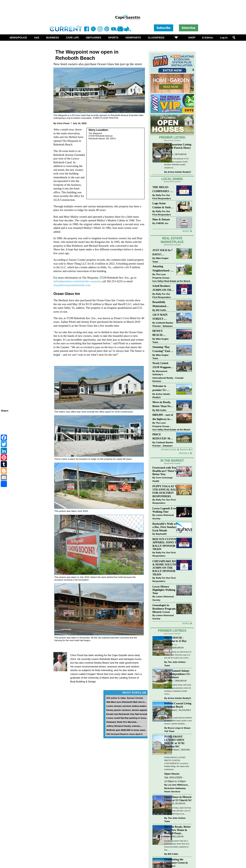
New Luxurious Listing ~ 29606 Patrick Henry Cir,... (178, 148)
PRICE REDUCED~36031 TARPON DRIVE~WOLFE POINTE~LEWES (163, 437)
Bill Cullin (161, 310)
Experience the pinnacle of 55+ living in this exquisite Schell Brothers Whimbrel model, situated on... (177, 163)
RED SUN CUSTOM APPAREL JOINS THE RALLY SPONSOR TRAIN (166, 544)
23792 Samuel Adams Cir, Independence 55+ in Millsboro (178, 674)
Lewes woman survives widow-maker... (127, 706)
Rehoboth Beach (172, 750)
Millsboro (169, 154)
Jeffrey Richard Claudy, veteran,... (124, 726)
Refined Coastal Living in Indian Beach (178, 705)
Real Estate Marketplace (172, 240)
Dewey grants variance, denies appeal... (127, 710)
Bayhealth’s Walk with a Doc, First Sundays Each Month (166, 527)
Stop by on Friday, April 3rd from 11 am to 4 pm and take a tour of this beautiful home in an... (178, 811)
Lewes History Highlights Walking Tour (164, 590)
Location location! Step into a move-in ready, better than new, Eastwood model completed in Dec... (177, 845)
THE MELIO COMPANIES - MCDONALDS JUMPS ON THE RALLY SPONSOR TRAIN (163, 190)
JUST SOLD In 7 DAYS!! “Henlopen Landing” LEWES (162, 253)
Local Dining (172, 179)
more (186, 623)
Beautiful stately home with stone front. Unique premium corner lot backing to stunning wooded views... (178, 689)
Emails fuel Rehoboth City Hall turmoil (127, 714)
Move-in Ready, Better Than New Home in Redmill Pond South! (162, 405)
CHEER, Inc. (162, 223)
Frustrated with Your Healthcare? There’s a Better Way (165, 471)
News (184, 449)
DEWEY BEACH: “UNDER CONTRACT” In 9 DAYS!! (163, 333)
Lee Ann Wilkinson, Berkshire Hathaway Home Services (176, 788)
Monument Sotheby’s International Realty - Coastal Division (168, 376)
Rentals (184, 453)
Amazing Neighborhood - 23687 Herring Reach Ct (162, 269)
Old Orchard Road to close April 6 (124, 734)
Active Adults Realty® (179, 172)
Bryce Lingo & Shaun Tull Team (177, 730)
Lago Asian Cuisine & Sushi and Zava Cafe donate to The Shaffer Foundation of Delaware (162, 206)
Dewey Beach (171, 710)
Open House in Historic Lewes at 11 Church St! (178, 799)
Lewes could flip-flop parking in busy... (127, 718)
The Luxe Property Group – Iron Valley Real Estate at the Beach (171, 278)
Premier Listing (172, 137)
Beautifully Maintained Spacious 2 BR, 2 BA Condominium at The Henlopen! (163, 304)
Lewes (167, 648)
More (186, 231)
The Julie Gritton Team (175, 664)
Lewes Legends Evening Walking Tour (166, 510)
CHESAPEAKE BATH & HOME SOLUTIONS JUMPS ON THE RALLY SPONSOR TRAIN (167, 568)
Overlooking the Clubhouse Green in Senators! (176, 863)
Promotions (169, 449)
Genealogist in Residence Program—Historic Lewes (165, 608)
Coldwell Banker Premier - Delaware (163, 324)
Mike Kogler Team (160, 260)
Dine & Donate (161, 219)
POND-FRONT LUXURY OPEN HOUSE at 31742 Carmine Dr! (174, 741)
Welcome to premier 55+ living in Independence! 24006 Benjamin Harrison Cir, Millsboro (162, 388)
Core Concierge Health (162, 479)
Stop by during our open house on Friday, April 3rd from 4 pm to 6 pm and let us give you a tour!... (178, 655)
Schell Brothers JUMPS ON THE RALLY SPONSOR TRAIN (163, 288)
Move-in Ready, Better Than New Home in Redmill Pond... (178, 830)
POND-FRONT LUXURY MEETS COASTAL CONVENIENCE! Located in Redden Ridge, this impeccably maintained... (177, 763)
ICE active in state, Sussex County (125, 698)
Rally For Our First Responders (162, 197)
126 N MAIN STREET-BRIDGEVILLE (162, 317)
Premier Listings (172, 631)
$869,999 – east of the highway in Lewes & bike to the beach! (163, 417)
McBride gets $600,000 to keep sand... (126, 730)
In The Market (172, 461)
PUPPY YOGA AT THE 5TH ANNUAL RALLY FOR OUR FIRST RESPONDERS (166, 491)
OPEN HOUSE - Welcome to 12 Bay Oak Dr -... (175, 641)
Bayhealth (161, 534)
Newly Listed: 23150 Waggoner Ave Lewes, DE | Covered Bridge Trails (162, 366)
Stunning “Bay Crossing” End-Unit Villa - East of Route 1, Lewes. (162, 349)
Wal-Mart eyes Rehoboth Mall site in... (126, 702)
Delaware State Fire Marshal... (122, 722)
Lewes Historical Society (163, 517)
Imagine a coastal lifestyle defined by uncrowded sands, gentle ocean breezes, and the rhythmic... (178, 721)
